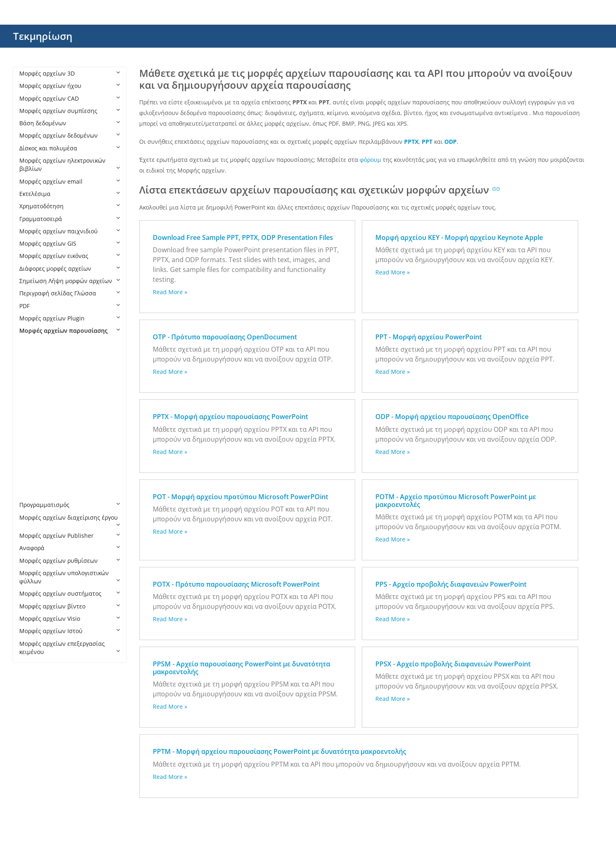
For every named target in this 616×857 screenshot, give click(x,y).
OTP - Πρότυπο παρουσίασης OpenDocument (225, 337)
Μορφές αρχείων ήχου (70, 86)
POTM (36, 405)
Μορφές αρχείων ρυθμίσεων (70, 561)
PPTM (35, 480)
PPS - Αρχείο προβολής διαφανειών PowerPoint (451, 584)
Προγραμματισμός (70, 505)
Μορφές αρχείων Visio (70, 619)
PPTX (34, 492)
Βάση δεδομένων (70, 123)
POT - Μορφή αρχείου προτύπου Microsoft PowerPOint (240, 497)
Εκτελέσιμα (70, 194)
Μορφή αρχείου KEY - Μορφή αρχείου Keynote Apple (459, 237)
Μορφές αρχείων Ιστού (70, 631)
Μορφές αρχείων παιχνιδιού (70, 231)
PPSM (35, 443)
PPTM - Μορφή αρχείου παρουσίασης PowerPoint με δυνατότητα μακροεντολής (279, 751)
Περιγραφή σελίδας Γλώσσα (70, 293)
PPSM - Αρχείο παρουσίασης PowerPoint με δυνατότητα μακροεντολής (241, 668)
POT (33, 393)
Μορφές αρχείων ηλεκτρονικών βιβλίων (70, 165)
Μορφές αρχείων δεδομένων (70, 135)
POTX (35, 418)
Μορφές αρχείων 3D (70, 73)
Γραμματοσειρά (70, 219)
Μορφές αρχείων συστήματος (70, 593)
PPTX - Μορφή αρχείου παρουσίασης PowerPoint (230, 417)
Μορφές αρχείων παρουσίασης (70, 331)
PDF (70, 306)
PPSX (34, 455)
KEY (33, 356)
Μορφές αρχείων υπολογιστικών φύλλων (70, 577)
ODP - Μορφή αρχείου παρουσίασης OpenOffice (452, 417)
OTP (33, 380)
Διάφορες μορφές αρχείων (70, 268)
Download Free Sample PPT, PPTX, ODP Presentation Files (243, 237)
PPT (32, 468)
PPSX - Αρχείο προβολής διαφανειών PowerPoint (453, 664)
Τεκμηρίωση (43, 36)
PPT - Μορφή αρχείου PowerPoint (429, 337)
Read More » (170, 292)
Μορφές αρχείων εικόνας (70, 256)
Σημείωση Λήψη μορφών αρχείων (70, 281)
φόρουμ (370, 160)
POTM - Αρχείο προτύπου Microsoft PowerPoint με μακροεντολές (456, 501)
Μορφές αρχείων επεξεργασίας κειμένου (70, 648)
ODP (33, 368)
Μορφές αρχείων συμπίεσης (70, 111)
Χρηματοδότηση (70, 206)
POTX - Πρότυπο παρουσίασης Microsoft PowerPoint (236, 584)
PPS (32, 430)
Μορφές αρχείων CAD (70, 98)
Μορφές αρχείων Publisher (70, 536)
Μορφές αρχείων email (70, 181)
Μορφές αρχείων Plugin (70, 318)
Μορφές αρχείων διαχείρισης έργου (70, 521)
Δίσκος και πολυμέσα (70, 148)
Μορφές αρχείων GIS (70, 243)
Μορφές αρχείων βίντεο (70, 606)
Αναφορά (70, 548)
